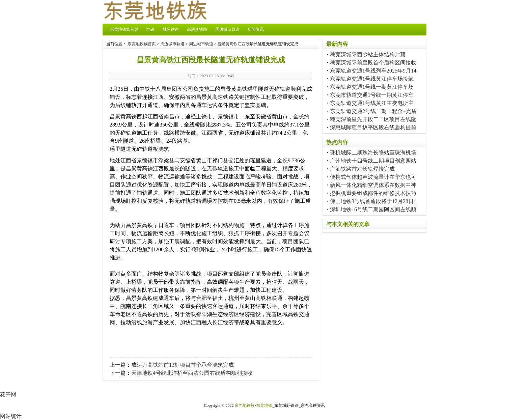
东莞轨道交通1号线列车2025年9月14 (373, 71)
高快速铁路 (197, 29)
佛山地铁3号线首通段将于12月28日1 (373, 201)
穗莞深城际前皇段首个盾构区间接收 (373, 63)
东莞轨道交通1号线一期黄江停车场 (372, 87)
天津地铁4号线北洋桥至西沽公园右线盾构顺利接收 (192, 373)
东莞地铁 (264, 405)
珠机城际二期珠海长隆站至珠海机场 (373, 153)
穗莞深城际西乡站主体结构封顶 (368, 54)
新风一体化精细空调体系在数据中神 (373, 185)
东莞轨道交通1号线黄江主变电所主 (372, 103)
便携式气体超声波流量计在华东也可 (373, 177)
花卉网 (8, 394)
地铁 (150, 29)
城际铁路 (171, 29)
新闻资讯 (256, 29)
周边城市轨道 (227, 29)
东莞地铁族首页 (124, 29)
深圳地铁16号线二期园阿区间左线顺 (373, 209)
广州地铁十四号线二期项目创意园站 (373, 161)
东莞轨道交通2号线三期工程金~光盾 (373, 111)
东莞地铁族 (245, 405)
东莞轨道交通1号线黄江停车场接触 (372, 79)
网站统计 (11, 416)
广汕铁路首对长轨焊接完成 (362, 169)
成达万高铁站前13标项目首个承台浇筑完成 (183, 365)
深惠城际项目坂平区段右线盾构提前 (373, 127)
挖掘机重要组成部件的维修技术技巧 (373, 193)
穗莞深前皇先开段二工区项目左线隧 (373, 119)
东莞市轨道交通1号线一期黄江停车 (372, 95)
